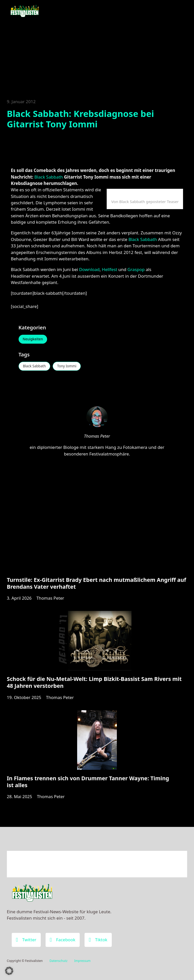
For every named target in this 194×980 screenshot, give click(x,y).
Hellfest (110, 269)
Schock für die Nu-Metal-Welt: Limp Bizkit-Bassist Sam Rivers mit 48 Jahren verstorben (94, 685)
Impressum (82, 961)
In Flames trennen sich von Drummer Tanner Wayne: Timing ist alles (88, 785)
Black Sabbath (49, 177)
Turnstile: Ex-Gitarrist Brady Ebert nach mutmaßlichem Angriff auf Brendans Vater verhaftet (96, 585)
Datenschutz (58, 961)
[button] (9, 971)
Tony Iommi (69, 367)
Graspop (137, 269)
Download (89, 269)
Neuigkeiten (34, 339)
